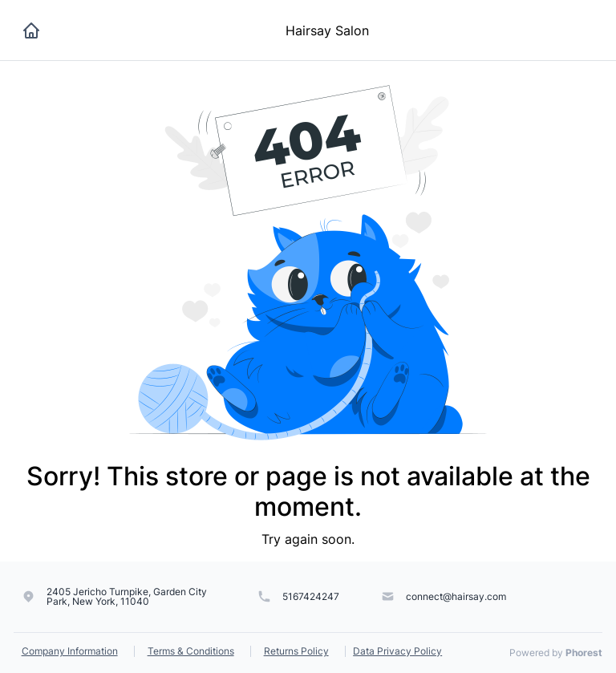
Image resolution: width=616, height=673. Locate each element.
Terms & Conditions (191, 651)
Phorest (584, 653)
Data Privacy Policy (397, 651)
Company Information (70, 651)
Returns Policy (296, 651)
